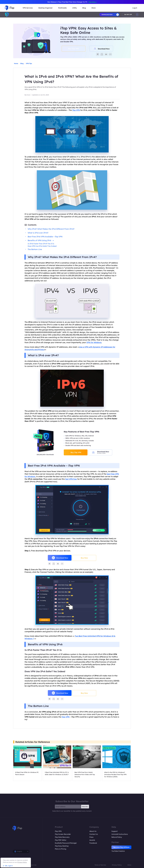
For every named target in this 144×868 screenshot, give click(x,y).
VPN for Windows (94, 342)
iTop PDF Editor (61, 840)
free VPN (66, 717)
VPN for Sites (78, 748)
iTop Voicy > (93, 2)
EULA (129, 865)
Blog (22, 63)
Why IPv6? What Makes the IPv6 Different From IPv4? (51, 229)
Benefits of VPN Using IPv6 (41, 240)
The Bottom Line (35, 249)
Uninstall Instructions (120, 834)
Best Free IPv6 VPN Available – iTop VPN (45, 237)
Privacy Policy (117, 865)
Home (16, 63)
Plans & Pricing (60, 849)
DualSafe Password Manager (66, 843)
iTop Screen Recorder (63, 834)
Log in (135, 8)
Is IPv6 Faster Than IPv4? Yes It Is (41, 244)
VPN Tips (29, 63)
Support (115, 831)
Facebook (93, 843)
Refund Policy (117, 837)
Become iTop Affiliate (121, 847)
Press (91, 837)
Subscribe (85, 807)
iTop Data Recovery (62, 837)
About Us (93, 831)
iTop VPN (58, 831)
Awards (92, 840)
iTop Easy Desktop (62, 846)
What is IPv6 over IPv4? (38, 233)
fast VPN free (71, 479)
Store (94, 8)
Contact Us (94, 834)
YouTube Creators (118, 851)
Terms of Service (100, 865)
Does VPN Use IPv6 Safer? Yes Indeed (42, 246)
